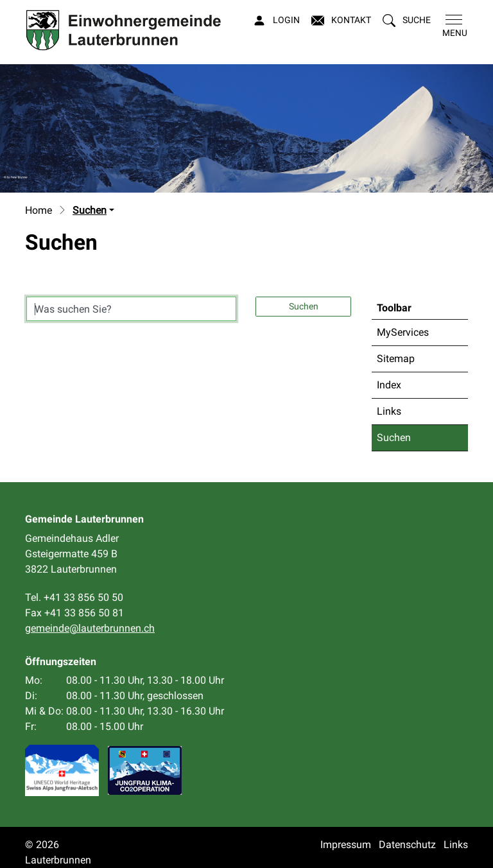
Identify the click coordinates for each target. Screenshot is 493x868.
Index (389, 385)
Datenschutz (407, 845)
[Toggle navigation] (452, 26)
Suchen (409, 441)
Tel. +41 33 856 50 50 (74, 597)
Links (389, 411)
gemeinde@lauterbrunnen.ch (90, 628)
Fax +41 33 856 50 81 (74, 613)
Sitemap (396, 359)
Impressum (346, 845)
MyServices (403, 332)
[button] (407, 20)
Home (39, 210)
